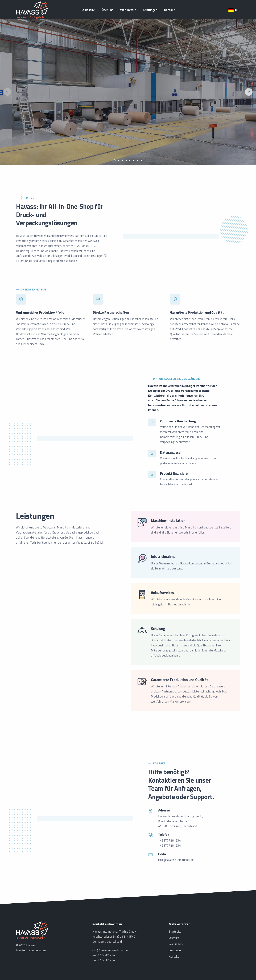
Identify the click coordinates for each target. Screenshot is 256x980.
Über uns (108, 10)
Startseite (88, 10)
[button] (234, 10)
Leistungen (150, 10)
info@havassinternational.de (176, 860)
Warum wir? (128, 10)
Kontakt (169, 10)
